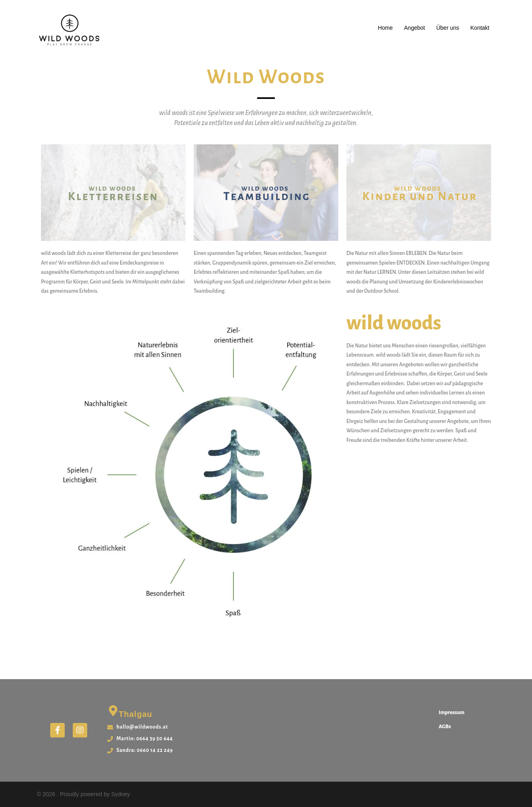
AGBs (445, 727)
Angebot (415, 28)
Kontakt (480, 28)
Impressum (452, 713)
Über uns (448, 28)
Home (385, 28)
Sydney (121, 794)
